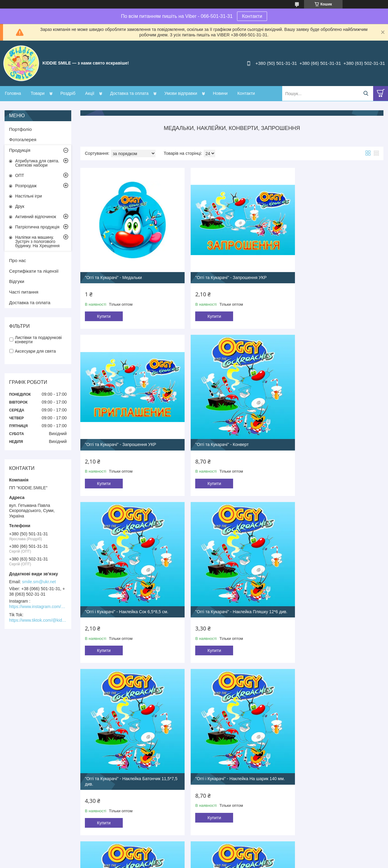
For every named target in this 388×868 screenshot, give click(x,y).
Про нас (18, 260)
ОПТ (20, 175)
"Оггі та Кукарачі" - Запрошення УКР (223, 269)
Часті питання (24, 292)
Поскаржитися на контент (188, 862)
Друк (20, 206)
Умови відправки (181, 93)
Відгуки (17, 281)
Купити (104, 308)
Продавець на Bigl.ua (194, 857)
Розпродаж (26, 186)
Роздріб (68, 93)
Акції (90, 93)
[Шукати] (366, 93)
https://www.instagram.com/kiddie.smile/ (38, 607)
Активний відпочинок (36, 217)
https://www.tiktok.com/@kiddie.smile (38, 620)
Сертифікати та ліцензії (34, 271)
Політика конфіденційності (235, 862)
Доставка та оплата (129, 93)
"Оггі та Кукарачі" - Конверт (112, 428)
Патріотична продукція (37, 227)
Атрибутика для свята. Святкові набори (37, 163)
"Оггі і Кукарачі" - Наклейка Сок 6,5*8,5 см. (229, 428)
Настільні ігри (28, 196)
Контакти (252, 16)
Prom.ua (222, 851)
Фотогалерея (23, 140)
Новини (220, 93)
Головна (13, 93)
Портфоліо (20, 129)
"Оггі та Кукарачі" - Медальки (113, 269)
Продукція (20, 150)
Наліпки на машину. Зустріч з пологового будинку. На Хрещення (37, 241)
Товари (38, 93)
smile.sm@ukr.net (39, 582)
